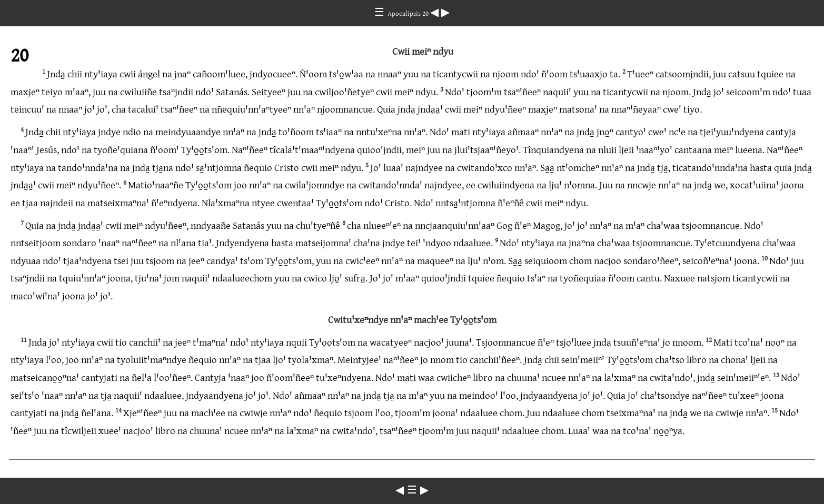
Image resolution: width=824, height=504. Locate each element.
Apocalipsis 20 (409, 13)
